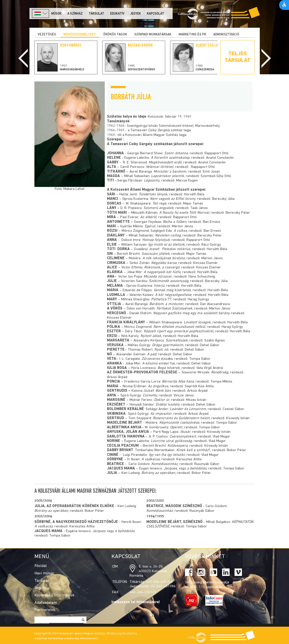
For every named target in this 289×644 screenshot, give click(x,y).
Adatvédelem (46, 603)
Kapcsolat (156, 14)
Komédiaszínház (160, 511)
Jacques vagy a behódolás (113, 531)
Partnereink (45, 610)
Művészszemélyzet (80, 35)
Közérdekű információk (54, 595)
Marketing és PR (192, 35)
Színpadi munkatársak (153, 35)
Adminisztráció (226, 35)
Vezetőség (47, 35)
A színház (75, 14)
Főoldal (41, 566)
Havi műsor (44, 573)
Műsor (56, 14)
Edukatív (117, 14)
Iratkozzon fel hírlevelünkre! (136, 602)
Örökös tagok (115, 35)
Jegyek (136, 14)
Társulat (96, 14)
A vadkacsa (44, 527)
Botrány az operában (51, 511)
